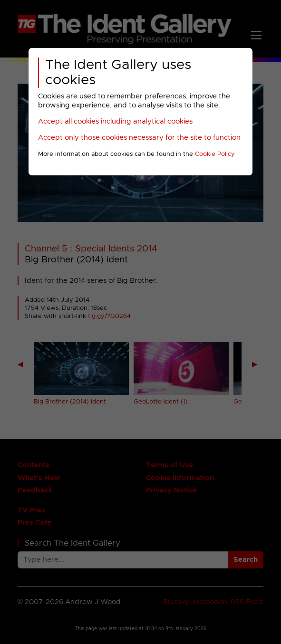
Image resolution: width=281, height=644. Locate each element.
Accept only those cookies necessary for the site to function (139, 138)
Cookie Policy (215, 154)
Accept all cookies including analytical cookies (115, 121)
